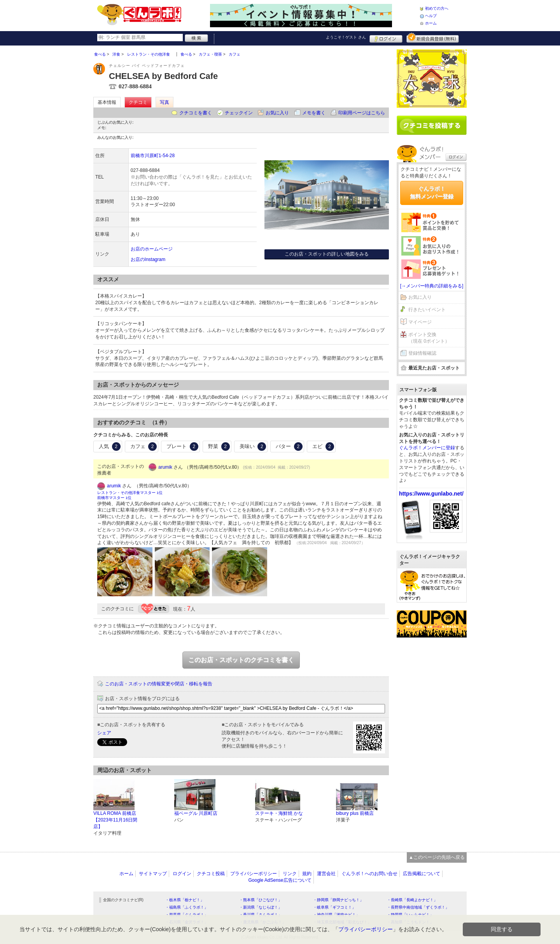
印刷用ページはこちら (362, 113)
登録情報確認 (422, 353)
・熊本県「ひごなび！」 (261, 900)
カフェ (144, 447)
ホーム (431, 23)
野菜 (219, 447)
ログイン (386, 38)
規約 (307, 874)
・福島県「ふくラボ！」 (187, 907)
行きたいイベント (427, 310)
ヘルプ (431, 16)
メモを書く (314, 113)
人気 (110, 447)
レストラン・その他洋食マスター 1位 (130, 493)
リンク (290, 874)
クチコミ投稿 (211, 874)
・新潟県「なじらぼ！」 (261, 907)
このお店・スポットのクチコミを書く (241, 660)
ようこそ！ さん (346, 37)
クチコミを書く (196, 113)
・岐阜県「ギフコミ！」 (334, 907)
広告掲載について (422, 874)
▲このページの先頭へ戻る (437, 857)
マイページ (420, 322)
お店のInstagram (148, 259)
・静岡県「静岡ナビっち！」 (338, 900)
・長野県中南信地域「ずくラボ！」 (418, 907)
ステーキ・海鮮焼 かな (279, 813)
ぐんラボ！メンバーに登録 (427, 448)
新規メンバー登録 (433, 38)
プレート (182, 447)
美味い (253, 447)
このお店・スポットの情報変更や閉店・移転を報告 (159, 684)
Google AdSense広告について (280, 880)
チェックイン (239, 113)
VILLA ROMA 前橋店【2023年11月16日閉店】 (115, 820)
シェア (104, 733)
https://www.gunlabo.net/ (431, 494)
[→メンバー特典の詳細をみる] (432, 286)
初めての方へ (437, 8)
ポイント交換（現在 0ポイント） (429, 338)
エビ (323, 447)
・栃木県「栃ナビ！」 (185, 900)
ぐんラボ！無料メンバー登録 (432, 193)
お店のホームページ (152, 249)
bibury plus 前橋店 (355, 813)
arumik (165, 467)
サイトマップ (153, 874)
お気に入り (277, 113)
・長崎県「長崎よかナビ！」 (412, 900)
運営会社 (326, 874)
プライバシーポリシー (254, 874)
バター (289, 447)
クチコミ (138, 102)
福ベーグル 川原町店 (196, 813)
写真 (164, 102)
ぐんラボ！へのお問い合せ (369, 874)
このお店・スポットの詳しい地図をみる (327, 254)
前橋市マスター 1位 (114, 498)
